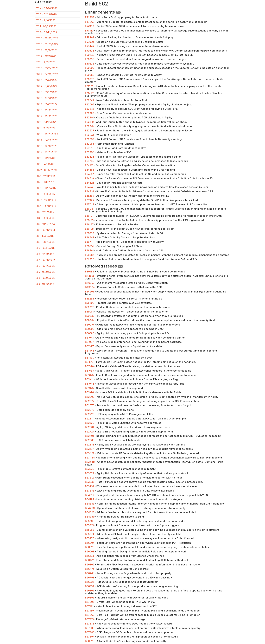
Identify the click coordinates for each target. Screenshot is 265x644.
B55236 (90, 299)
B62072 (90, 401)
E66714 (89, 246)
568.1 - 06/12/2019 (46, 158)
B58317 (89, 307)
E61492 (89, 93)
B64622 (90, 512)
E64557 (90, 174)
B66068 (90, 551)
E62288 (90, 113)
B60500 (90, 329)
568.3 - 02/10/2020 (47, 146)
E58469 (90, 37)
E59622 (90, 51)
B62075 (90, 405)
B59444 (90, 320)
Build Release (43, 2)
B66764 (90, 573)
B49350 (90, 283)
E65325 (89, 200)
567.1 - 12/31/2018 (45, 176)
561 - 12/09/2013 (45, 236)
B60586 (90, 333)
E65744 (90, 204)
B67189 (89, 611)
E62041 (89, 100)
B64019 (90, 495)
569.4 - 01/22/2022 (46, 104)
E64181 (89, 165)
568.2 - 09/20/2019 (47, 152)
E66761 (89, 250)
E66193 (89, 220)
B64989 (90, 517)
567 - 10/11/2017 (45, 182)
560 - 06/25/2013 (46, 242)
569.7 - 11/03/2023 (46, 86)
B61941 (89, 379)
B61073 (89, 338)
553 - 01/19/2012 (45, 284)
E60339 (90, 59)
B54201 (89, 292)
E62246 (90, 109)
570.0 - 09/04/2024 (47, 68)
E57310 (89, 31)
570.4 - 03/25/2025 (47, 44)
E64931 (89, 191)
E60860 (90, 75)
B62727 (90, 432)
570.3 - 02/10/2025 (46, 50)
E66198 (89, 229)
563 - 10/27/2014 (45, 224)
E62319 (89, 122)
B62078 (90, 410)
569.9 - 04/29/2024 (47, 74)
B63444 (90, 458)
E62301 (89, 117)
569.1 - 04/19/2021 (46, 122)
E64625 (90, 183)
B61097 (89, 342)
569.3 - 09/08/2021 (47, 110)
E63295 (90, 152)
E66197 (89, 224)
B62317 (89, 419)
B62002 (90, 397)
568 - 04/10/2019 (45, 164)
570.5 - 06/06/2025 (47, 38)
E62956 (90, 144)
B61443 (90, 351)
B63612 (89, 478)
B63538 (90, 469)
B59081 (89, 312)
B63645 (90, 482)
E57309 (90, 26)
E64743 (90, 187)
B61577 (89, 362)
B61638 (89, 371)
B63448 (90, 462)
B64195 (89, 499)
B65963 (90, 530)
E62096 (90, 104)
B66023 (90, 547)
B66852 (90, 586)
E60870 (90, 79)
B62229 (90, 414)
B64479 (90, 508)
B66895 (90, 598)
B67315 (89, 619)
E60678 (90, 64)
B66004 (90, 543)
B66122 (89, 560)
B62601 (89, 427)
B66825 (90, 582)
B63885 (90, 491)
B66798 (90, 578)
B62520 (90, 423)
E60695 (90, 68)
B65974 (90, 534)
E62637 (90, 130)
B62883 (90, 445)
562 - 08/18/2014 (45, 230)
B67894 (90, 637)
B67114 (89, 606)
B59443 (90, 316)
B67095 (90, 602)
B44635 (90, 276)
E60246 (90, 55)
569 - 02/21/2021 (45, 128)
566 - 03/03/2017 (46, 194)
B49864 (90, 287)
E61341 (89, 86)
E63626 (90, 157)
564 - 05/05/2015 (46, 218)
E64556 (90, 170)
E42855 (90, 17)
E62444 (90, 126)
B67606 (90, 628)
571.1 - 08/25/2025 (46, 26)
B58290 (90, 303)
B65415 (89, 525)
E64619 (89, 178)
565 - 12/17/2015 (45, 212)
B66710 (89, 569)
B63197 (89, 449)
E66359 (90, 233)
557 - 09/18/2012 (45, 260)
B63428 (90, 453)
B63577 (90, 473)
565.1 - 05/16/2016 (46, 206)
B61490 (90, 358)
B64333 (90, 504)
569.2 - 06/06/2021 (47, 116)
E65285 (89, 196)
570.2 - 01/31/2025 (46, 56)
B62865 (90, 440)
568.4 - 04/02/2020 (47, 140)
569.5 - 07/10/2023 (47, 98)
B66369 (90, 565)
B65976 (90, 538)
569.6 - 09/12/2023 (47, 92)
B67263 (90, 615)
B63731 (89, 486)
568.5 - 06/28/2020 (47, 134)
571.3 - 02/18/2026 (46, 14)
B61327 (89, 346)
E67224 (90, 259)
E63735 (90, 161)
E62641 (89, 135)
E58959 (89, 42)
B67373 (90, 624)
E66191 (89, 216)
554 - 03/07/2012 (46, 278)
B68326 (90, 641)
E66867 (90, 255)
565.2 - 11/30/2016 (46, 200)
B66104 (90, 556)
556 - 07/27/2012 (46, 266)
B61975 (89, 388)
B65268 (90, 521)
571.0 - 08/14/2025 (46, 32)
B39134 (90, 272)
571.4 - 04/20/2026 (47, 8)
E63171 (89, 148)
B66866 (90, 591)
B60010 (89, 325)
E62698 (90, 139)
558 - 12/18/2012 (45, 254)
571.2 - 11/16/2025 (46, 20)
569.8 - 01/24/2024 (47, 80)
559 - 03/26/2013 (45, 248)
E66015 (89, 209)
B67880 (90, 632)
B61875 (89, 375)
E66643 (90, 237)
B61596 (89, 366)
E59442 (90, 46)
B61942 (90, 384)
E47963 (90, 22)
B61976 (89, 392)
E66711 (89, 242)
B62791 (89, 436)
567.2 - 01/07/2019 (46, 170)
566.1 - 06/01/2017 (46, 188)
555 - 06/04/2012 (46, 272)
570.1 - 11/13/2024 (46, 62)
